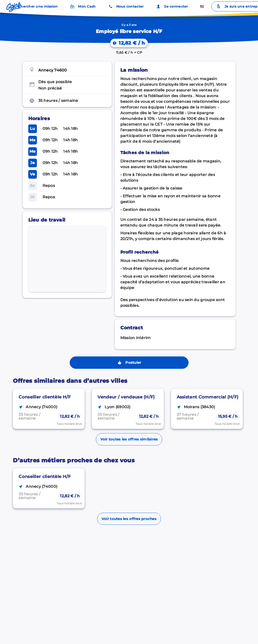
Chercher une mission (34, 6)
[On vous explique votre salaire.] (129, 43)
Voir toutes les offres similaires (129, 439)
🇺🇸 (202, 6)
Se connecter (172, 6)
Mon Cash (83, 6)
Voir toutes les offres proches (129, 519)
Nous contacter (126, 6)
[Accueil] (14, 7)
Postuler (129, 363)
